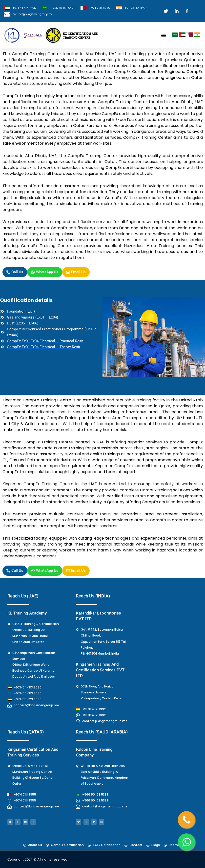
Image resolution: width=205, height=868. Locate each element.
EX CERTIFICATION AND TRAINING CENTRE (81, 35)
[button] (164, 35)
